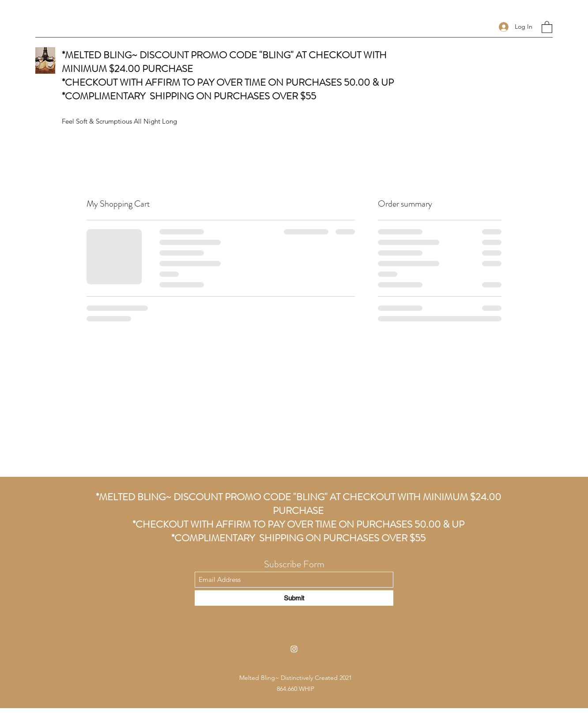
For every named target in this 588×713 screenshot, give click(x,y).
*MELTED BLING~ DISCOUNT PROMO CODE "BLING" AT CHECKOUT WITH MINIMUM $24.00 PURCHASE (298, 504)
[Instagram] (294, 649)
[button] (547, 27)
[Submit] (294, 598)
